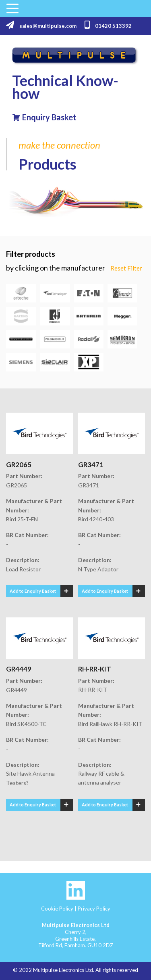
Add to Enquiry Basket (33, 591)
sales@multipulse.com (41, 25)
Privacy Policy (94, 909)
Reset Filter (126, 268)
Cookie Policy (57, 909)
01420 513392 (108, 25)
